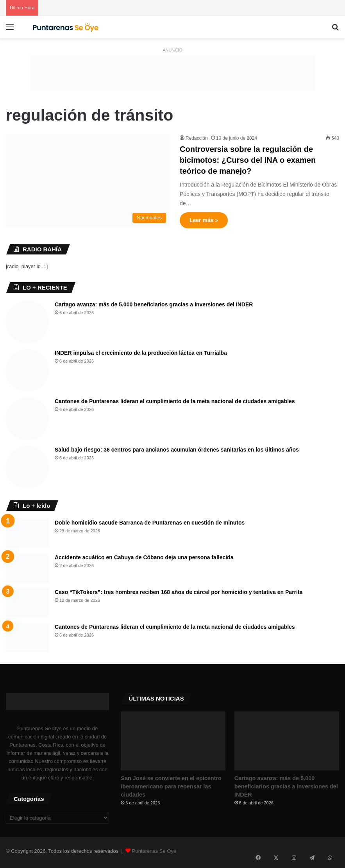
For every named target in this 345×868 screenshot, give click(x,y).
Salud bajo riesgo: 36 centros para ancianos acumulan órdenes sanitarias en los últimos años (177, 450)
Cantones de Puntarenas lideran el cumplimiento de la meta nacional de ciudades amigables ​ (176, 401)
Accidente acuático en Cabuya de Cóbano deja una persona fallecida (144, 557)
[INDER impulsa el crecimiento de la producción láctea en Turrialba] (27, 370)
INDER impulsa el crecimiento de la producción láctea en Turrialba (141, 353)
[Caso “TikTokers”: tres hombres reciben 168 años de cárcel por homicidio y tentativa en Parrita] (27, 603)
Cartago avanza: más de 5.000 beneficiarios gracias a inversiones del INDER (154, 304)
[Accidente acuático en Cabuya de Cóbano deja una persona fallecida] (27, 568)
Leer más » (204, 220)
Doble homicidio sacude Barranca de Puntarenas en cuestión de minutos (150, 523)
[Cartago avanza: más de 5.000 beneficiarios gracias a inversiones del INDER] (27, 322)
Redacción (197, 138)
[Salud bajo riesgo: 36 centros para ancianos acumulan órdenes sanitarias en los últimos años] (27, 467)
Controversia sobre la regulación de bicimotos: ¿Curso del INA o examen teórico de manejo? (248, 160)
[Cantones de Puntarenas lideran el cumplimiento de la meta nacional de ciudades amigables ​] (27, 419)
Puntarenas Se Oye (154, 854)
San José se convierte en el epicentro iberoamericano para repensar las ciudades (172, 791)
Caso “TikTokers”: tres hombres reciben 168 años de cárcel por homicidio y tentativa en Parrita (179, 592)
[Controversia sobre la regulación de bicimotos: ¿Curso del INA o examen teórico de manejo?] (88, 181)
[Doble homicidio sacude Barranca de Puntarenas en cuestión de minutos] (27, 533)
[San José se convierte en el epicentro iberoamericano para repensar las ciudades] (173, 741)
